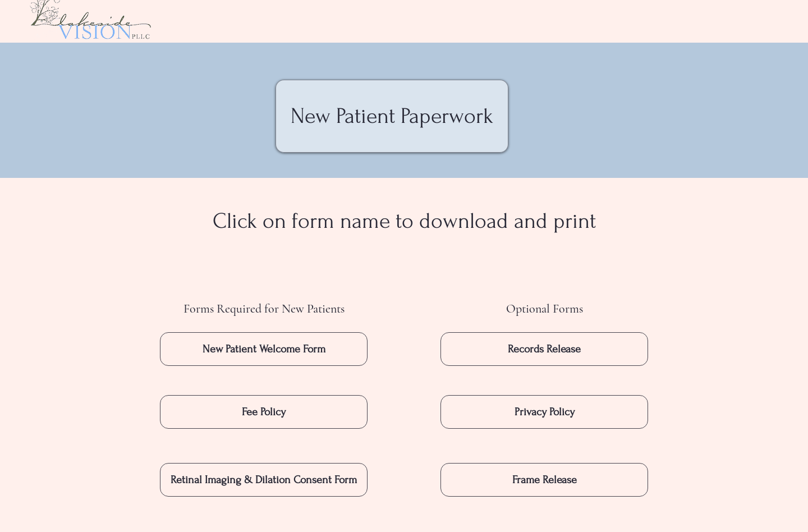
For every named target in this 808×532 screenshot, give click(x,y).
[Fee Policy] (264, 412)
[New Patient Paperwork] (392, 116)
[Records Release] (544, 349)
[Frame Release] (544, 480)
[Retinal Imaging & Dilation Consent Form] (264, 480)
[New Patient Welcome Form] (264, 349)
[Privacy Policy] (544, 412)
